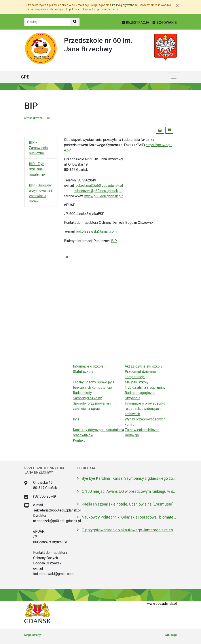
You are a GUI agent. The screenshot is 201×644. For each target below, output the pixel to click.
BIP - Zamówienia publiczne (38, 148)
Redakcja (132, 435)
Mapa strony (32, 635)
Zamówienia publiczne (142, 430)
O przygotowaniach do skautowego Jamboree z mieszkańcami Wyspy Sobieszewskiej (129, 530)
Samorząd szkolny (87, 398)
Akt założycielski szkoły (144, 366)
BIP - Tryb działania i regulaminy (37, 169)
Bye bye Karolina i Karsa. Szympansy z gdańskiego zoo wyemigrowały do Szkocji (129, 478)
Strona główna (33, 118)
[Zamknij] (177, 6)
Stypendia (133, 398)
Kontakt (79, 440)
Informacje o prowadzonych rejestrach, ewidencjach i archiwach (146, 409)
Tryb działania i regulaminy (145, 387)
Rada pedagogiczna (140, 393)
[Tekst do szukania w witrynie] (47, 22)
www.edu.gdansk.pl (162, 604)
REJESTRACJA (136, 23)
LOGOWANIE (164, 23)
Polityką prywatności (125, 5)
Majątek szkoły (137, 382)
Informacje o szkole (88, 366)
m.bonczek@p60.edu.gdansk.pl (98, 191)
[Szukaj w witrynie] (75, 22)
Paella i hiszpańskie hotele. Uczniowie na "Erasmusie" (128, 504)
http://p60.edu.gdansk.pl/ (104, 196)
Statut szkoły (83, 372)
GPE (25, 77)
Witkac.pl (171, 635)
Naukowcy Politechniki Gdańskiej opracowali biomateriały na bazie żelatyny (129, 517)
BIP (114, 241)
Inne (76, 419)
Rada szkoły (82, 393)
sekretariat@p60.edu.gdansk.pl (99, 186)
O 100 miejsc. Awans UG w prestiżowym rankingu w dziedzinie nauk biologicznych (129, 491)
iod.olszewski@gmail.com (96, 231)
